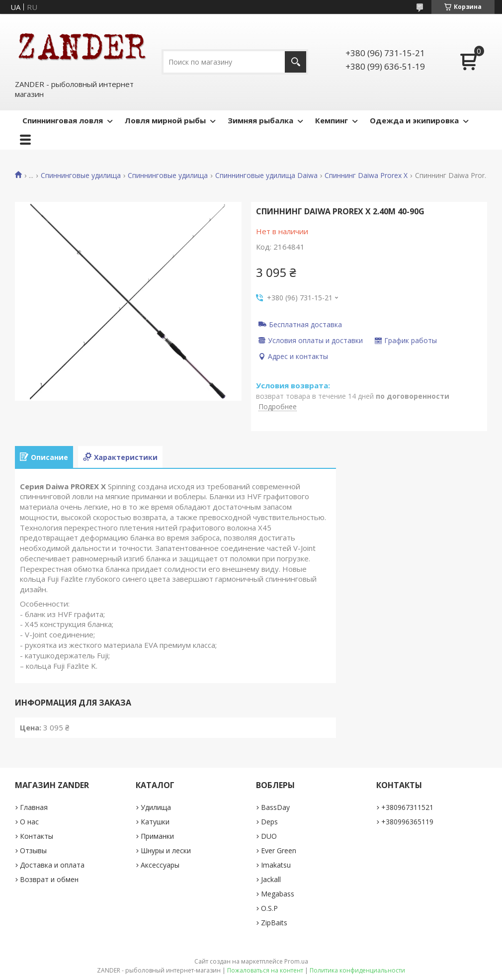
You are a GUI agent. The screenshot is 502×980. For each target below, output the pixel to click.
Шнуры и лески (166, 850)
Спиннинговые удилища (81, 176)
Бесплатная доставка (305, 324)
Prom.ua (296, 961)
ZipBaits (274, 923)
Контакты (37, 836)
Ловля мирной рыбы (165, 120)
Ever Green (279, 850)
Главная (34, 807)
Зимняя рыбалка (260, 120)
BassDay (275, 807)
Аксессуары (160, 865)
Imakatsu (276, 865)
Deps (269, 822)
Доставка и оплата (52, 865)
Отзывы (33, 850)
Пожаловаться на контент (265, 970)
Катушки (155, 822)
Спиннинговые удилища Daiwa (266, 176)
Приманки (157, 836)
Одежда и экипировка (414, 120)
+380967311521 (407, 807)
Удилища (156, 807)
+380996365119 (407, 822)
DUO (269, 836)
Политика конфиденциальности (357, 970)
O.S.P (269, 908)
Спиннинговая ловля (63, 120)
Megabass (278, 894)
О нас (29, 822)
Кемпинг (332, 120)
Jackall (271, 879)
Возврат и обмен (49, 879)
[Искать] (295, 62)
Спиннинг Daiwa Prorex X (366, 176)
